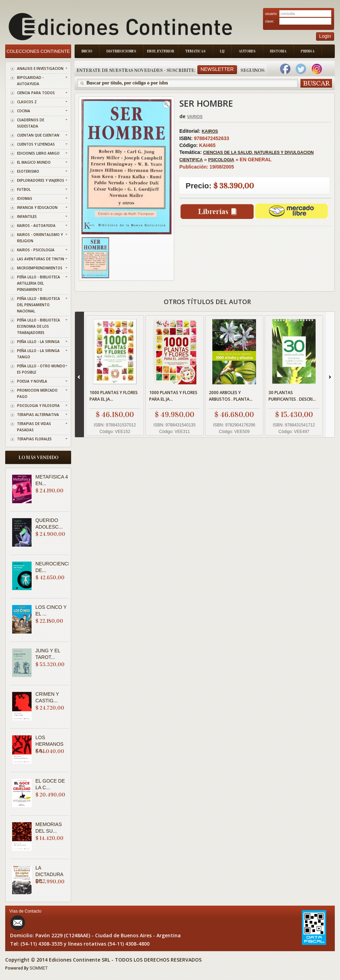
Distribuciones (121, 51)
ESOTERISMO (28, 171)
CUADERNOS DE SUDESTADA (31, 123)
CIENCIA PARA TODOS (36, 93)
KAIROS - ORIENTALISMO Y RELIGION (40, 238)
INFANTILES (27, 217)
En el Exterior (161, 51)
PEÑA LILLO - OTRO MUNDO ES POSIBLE (41, 369)
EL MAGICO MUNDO (34, 162)
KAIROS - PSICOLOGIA (36, 250)
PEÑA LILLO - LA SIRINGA (38, 342)
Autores (247, 51)
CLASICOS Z (27, 102)
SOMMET (39, 968)
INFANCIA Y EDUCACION (37, 207)
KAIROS (210, 131)
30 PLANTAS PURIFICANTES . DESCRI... (292, 396)
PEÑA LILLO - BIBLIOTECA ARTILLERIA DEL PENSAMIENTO (39, 283)
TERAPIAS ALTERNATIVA (38, 415)
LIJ (222, 51)
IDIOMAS (25, 198)
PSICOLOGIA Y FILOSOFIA (38, 406)
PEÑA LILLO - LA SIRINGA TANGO (38, 354)
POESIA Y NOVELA (32, 381)
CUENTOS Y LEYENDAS (36, 144)
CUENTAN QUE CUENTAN (38, 135)
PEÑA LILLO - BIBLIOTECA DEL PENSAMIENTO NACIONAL (39, 305)
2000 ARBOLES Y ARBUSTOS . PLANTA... (231, 396)
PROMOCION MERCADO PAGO (37, 393)
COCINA (24, 111)
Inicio (87, 51)
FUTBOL (24, 189)
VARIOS (195, 117)
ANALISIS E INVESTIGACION (40, 68)
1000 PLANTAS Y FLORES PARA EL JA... (114, 396)
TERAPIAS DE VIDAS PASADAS (34, 427)
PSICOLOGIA (221, 160)
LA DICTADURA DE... (49, 874)
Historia (278, 51)
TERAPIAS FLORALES (34, 439)
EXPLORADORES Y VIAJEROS (41, 180)
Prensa (308, 51)
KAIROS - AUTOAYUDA (36, 226)
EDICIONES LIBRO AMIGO (38, 153)
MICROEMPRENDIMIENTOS (40, 268)
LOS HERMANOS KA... (49, 744)
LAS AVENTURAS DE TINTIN (41, 259)
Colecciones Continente (38, 51)
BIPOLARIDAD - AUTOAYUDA (30, 81)
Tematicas (195, 51)
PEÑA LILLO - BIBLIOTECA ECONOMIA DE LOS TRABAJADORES (39, 326)
